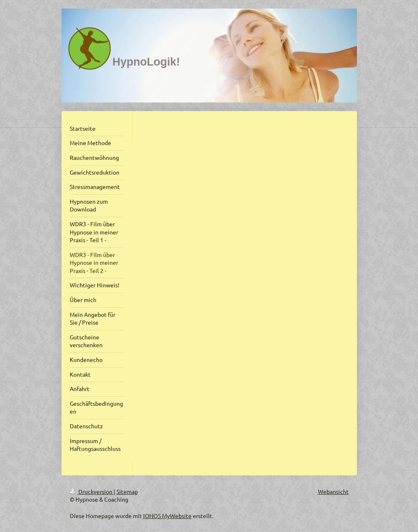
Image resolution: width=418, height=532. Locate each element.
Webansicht (333, 491)
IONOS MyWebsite (167, 516)
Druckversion (92, 491)
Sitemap (127, 491)
